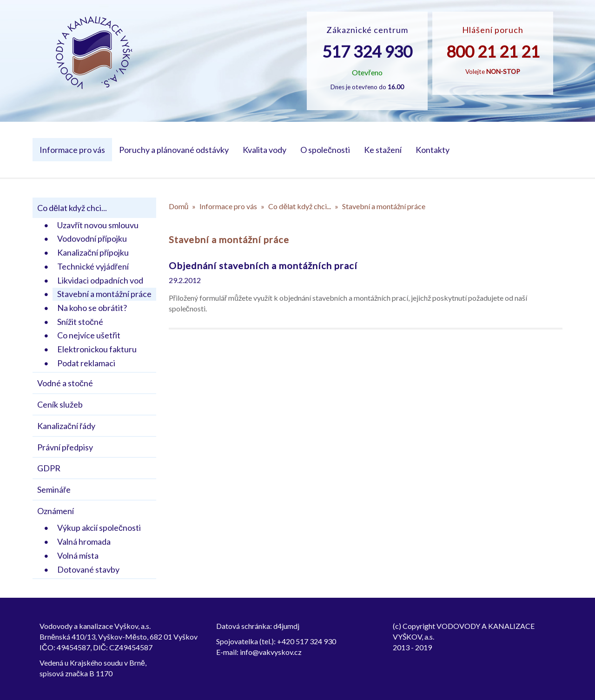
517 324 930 (367, 51)
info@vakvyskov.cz (271, 652)
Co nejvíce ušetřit (89, 335)
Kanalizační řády (66, 426)
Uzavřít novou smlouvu (98, 225)
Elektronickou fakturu (97, 349)
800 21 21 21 (493, 51)
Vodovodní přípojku (92, 238)
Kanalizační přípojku (93, 252)
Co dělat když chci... (72, 208)
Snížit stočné (80, 322)
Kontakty (433, 150)
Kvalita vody (264, 150)
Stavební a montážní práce (104, 294)
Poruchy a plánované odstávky (174, 150)
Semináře (54, 489)
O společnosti (325, 150)
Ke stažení (383, 150)
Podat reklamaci (86, 363)
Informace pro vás (72, 150)
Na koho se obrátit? (92, 308)
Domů (179, 206)
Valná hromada (84, 542)
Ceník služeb (60, 404)
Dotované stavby (88, 569)
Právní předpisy (65, 447)
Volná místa (78, 555)
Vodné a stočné (65, 383)
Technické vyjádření (93, 266)
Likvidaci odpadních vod (100, 280)
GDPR (49, 468)
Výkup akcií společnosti (99, 528)
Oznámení (56, 511)
